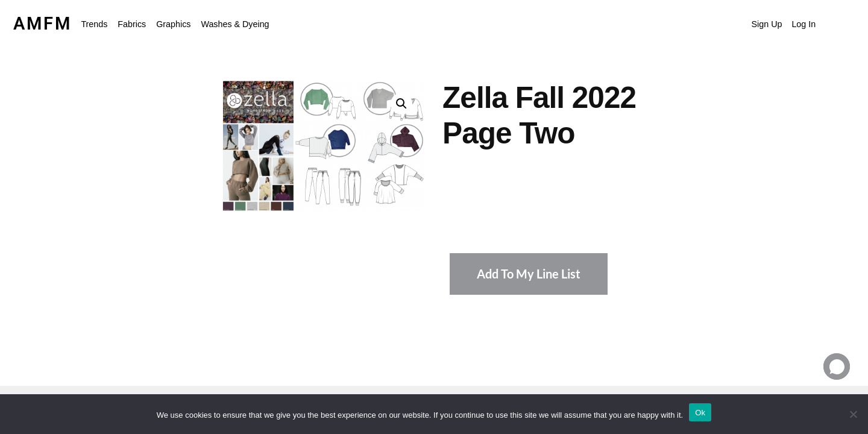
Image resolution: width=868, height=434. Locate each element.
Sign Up (767, 24)
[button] (97, 24)
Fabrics (132, 24)
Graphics (173, 24)
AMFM (42, 24)
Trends (94, 24)
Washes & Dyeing (235, 24)
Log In (804, 24)
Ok (700, 413)
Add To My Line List (529, 274)
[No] (853, 414)
